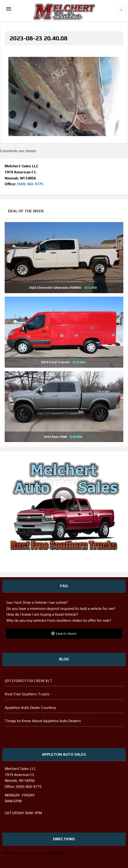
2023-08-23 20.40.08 (39, 38)
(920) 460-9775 (30, 184)
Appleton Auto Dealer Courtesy (30, 708)
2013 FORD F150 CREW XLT (28, 681)
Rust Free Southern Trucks (27, 694)
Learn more (64, 633)
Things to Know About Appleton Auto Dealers (43, 721)
